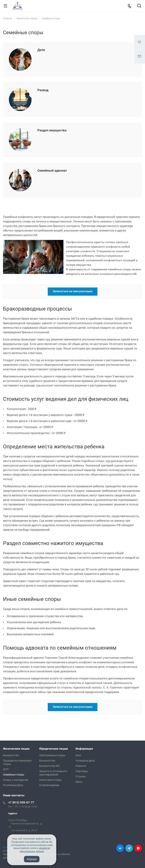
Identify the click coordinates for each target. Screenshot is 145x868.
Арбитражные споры (52, 755)
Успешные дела (85, 761)
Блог (78, 755)
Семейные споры (14, 775)
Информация (84, 749)
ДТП (6, 769)
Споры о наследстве (16, 780)
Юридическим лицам (54, 749)
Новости (81, 766)
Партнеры (82, 771)
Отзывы (81, 776)
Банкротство (11, 755)
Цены (79, 782)
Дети (41, 50)
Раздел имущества (52, 130)
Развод (43, 90)
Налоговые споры (51, 780)
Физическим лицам (16, 749)
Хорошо (32, 859)
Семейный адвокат (52, 170)
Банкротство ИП (49, 766)
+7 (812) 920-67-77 (21, 802)
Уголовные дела (13, 785)
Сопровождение (49, 785)
